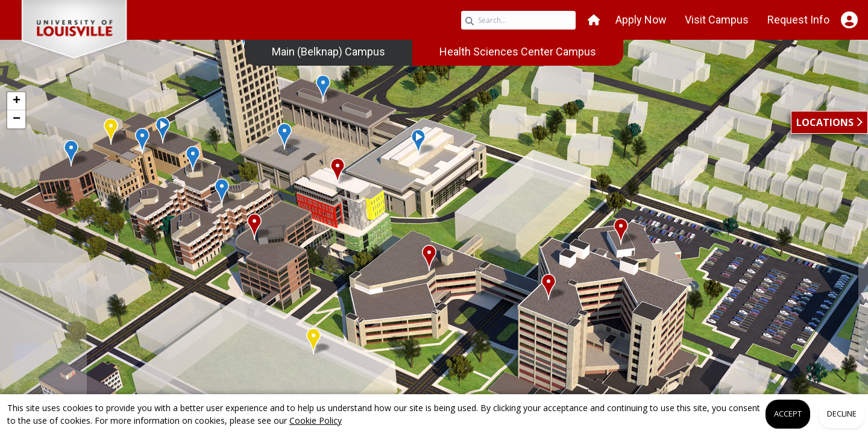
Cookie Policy (316, 420)
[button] (594, 20)
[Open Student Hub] (849, 20)
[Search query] (518, 20)
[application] (434, 228)
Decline (842, 414)
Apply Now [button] (641, 20)
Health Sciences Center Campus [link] (518, 52)
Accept (788, 414)
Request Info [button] (798, 20)
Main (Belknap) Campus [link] (329, 52)
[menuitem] (329, 52)
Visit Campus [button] (717, 20)
